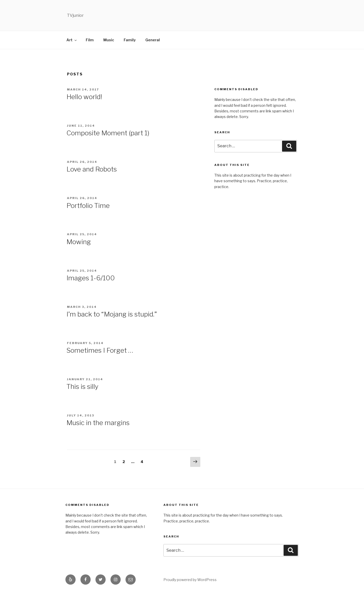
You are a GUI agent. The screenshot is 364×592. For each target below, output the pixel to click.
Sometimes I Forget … (100, 350)
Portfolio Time (88, 206)
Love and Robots (92, 169)
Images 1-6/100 (91, 278)
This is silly (82, 386)
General (153, 40)
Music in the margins (98, 423)
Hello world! (84, 97)
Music (109, 40)
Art (72, 40)
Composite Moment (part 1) (108, 133)
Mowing (79, 242)
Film (90, 40)
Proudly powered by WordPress (190, 580)
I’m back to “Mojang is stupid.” (112, 314)
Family (130, 40)
